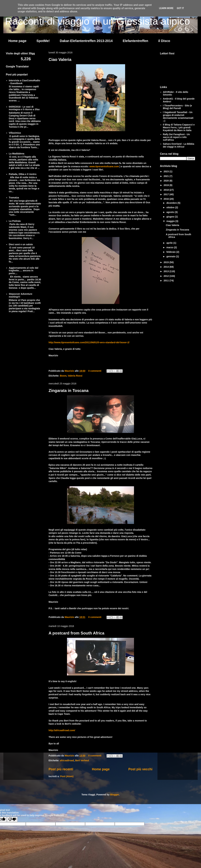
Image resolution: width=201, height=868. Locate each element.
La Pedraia (15, 221)
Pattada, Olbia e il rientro (23, 174)
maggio (171, 221)
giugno (171, 217)
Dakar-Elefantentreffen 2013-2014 (86, 41)
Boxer (63, 376)
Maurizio (70, 371)
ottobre (171, 207)
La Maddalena (17, 154)
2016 (167, 199)
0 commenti (95, 371)
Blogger (115, 795)
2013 (167, 271)
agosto (171, 212)
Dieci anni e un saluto (21, 244)
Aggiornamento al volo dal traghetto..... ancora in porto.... (24, 271)
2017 (167, 194)
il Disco (164, 41)
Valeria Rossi (75, 376)
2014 (167, 267)
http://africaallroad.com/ (62, 730)
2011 (167, 281)
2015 (167, 262)
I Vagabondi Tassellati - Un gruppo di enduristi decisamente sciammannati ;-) (178, 116)
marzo (170, 247)
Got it (180, 8)
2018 (167, 190)
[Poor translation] (12, 819)
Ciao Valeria (60, 59)
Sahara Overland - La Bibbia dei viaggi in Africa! (179, 145)
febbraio (171, 252)
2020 (167, 181)
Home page (17, 41)
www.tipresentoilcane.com (104, 166)
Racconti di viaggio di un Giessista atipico (97, 21)
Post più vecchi (140, 769)
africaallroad (67, 760)
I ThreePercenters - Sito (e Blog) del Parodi (178, 107)
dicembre (172, 203)
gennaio (171, 256)
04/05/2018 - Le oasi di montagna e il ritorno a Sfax (24, 108)
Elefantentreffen (135, 41)
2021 (167, 176)
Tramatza (14, 198)
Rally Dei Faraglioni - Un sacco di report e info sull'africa (176, 137)
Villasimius (15, 133)
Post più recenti (61, 769)
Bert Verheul (82, 760)
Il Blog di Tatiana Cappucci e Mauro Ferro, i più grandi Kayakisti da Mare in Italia (179, 127)
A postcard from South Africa (76, 633)
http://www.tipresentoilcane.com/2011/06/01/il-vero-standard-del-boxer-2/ (89, 342)
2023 (167, 171)
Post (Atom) (67, 776)
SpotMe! (43, 41)
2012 (167, 276)
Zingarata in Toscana (69, 391)
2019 (167, 185)
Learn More (166, 8)
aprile (170, 243)
